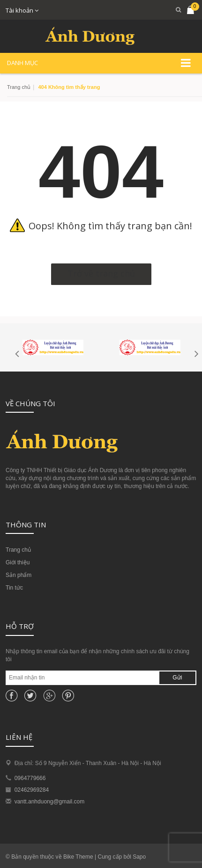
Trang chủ (19, 87)
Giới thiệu (18, 562)
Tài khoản (22, 10)
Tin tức (14, 588)
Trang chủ (18, 550)
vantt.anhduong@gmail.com (50, 802)
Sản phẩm (19, 575)
